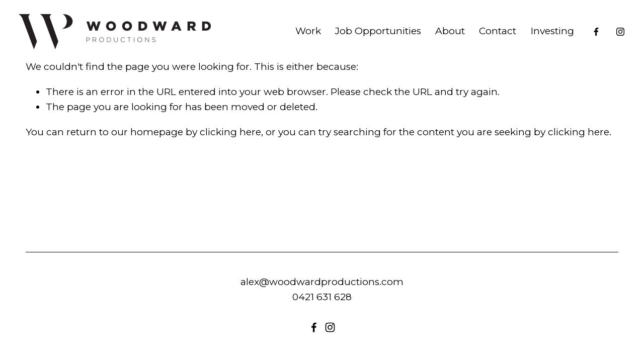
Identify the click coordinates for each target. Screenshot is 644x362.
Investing (545, 36)
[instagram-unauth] (613, 37)
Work (301, 36)
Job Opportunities (371, 36)
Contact (491, 36)
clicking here (230, 132)
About (443, 36)
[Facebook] (589, 37)
